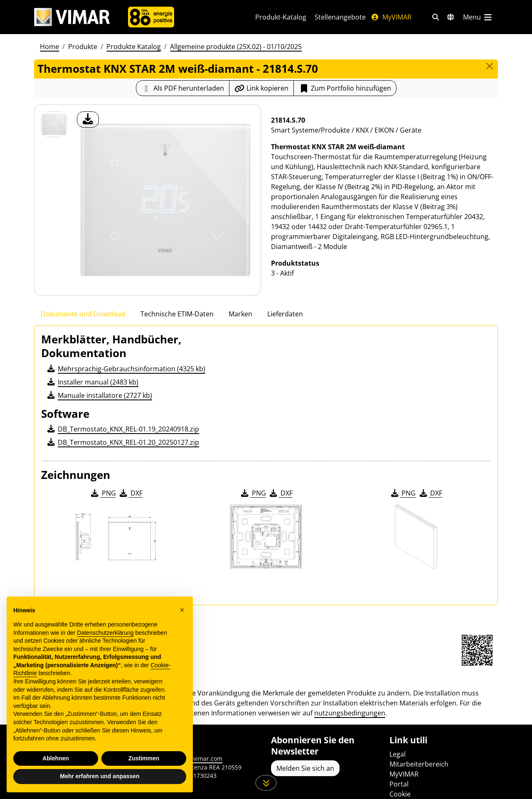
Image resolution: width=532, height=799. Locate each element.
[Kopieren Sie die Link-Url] (261, 88)
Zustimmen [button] (144, 758)
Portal (399, 784)
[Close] (490, 66)
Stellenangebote (340, 17)
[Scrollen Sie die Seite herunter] (266, 783)
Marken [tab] (240, 314)
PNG (103, 493)
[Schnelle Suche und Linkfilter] (436, 17)
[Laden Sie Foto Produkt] (88, 120)
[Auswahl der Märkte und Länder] (451, 17)
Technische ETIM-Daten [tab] (177, 314)
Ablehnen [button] (56, 758)
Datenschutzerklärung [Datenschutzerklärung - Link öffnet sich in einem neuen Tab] (105, 633)
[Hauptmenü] (478, 17)
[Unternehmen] (151, 17)
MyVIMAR (391, 17)
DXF (131, 493)
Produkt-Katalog (281, 17)
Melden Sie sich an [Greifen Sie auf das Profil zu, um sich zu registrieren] (305, 768)
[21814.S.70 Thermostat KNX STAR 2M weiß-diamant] (54, 124)
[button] (182, 610)
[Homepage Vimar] (72, 17)
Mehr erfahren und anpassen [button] (100, 776)
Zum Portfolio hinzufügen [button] (345, 88)
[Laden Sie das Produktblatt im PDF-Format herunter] (183, 88)
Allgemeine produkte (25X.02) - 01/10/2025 (236, 47)
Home (49, 47)
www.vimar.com (200, 758)
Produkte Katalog (134, 47)
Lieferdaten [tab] (285, 314)
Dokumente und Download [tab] (83, 314)
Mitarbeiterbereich (419, 764)
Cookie (400, 794)
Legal (398, 754)
